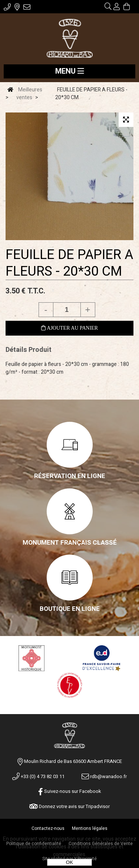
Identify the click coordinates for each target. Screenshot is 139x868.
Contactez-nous (48, 828)
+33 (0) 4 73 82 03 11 (38, 776)
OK (69, 862)
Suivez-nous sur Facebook (70, 791)
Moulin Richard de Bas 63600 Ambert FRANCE (73, 761)
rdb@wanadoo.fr (104, 776)
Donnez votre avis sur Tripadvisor (69, 806)
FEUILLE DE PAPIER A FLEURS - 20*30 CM (69, 263)
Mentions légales (90, 828)
